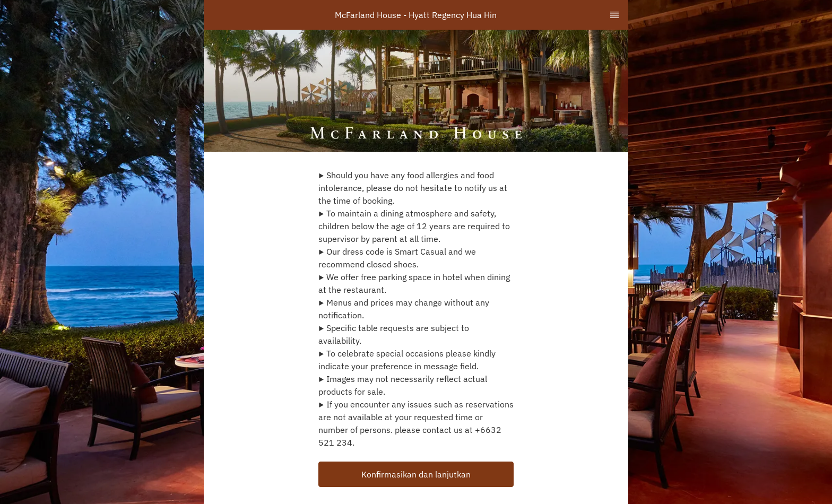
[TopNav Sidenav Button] (614, 15)
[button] (416, 474)
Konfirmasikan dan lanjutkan (416, 474)
